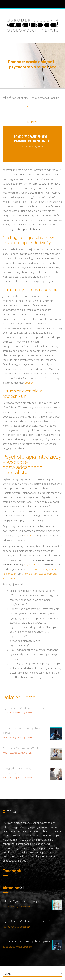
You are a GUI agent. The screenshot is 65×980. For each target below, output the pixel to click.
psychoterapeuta (34, 565)
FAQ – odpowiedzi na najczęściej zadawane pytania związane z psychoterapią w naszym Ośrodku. (34, 654)
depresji (28, 535)
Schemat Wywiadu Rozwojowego (21, 901)
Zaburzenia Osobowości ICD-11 (20, 748)
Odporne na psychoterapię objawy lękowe (22, 730)
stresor (29, 383)
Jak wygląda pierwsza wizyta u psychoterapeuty (19, 771)
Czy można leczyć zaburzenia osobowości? (27, 708)
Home (6, 96)
